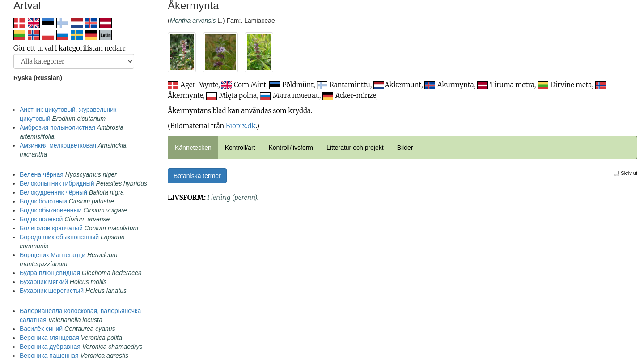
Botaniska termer (197, 176)
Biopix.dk (241, 126)
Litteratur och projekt (355, 148)
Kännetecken (193, 148)
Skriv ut (626, 173)
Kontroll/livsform (291, 148)
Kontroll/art (240, 148)
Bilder (405, 148)
